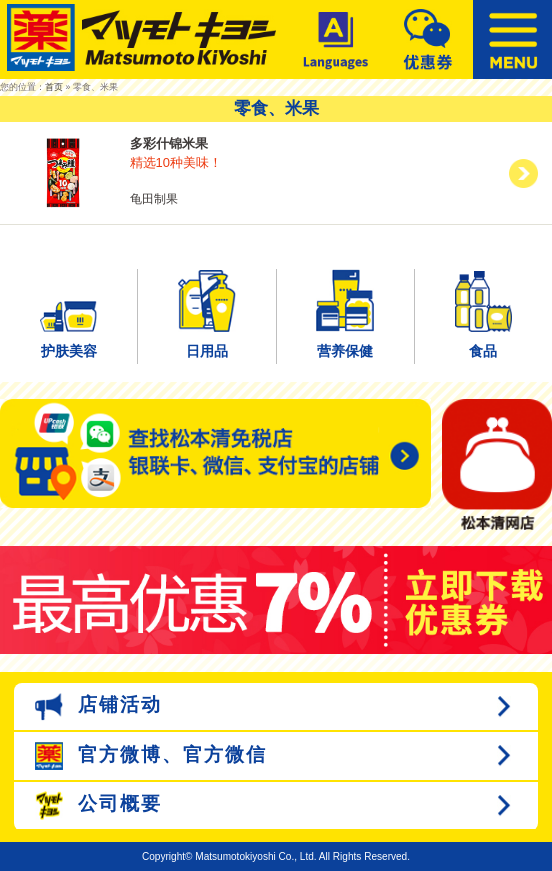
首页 (54, 87)
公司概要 (98, 805)
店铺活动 (98, 706)
